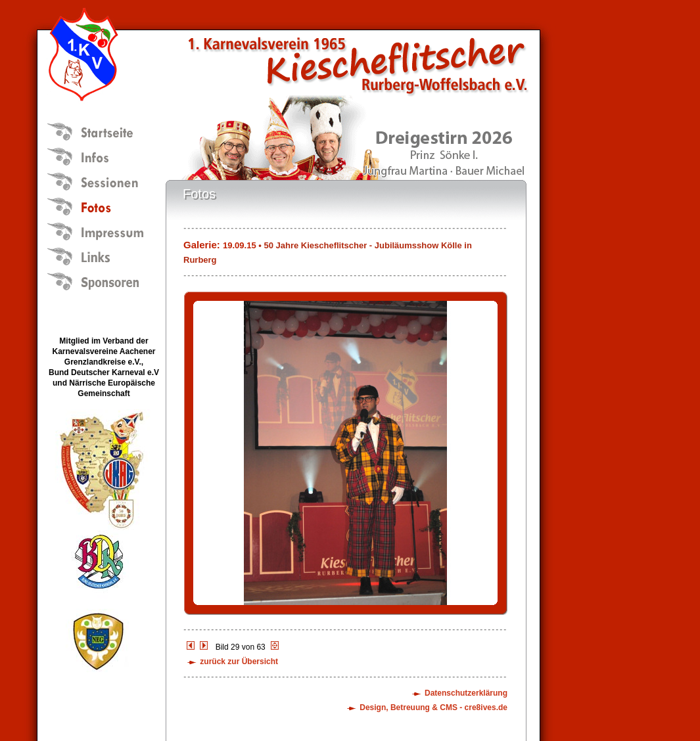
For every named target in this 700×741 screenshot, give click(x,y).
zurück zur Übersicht (239, 662)
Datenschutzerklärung (466, 693)
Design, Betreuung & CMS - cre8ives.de (433, 707)
